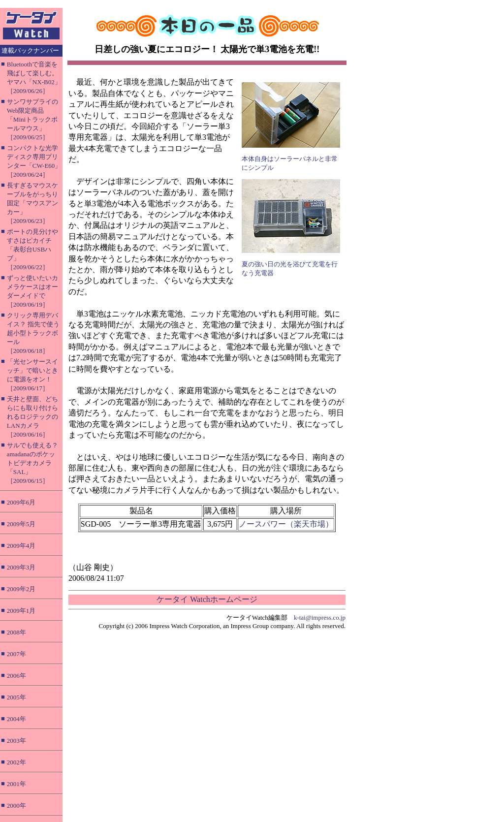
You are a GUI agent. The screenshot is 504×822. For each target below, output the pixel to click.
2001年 (16, 784)
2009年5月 (21, 524)
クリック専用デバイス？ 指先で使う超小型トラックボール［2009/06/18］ (33, 333)
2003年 (16, 741)
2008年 (16, 632)
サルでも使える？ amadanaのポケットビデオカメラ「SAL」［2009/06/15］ (32, 463)
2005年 (16, 697)
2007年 (16, 654)
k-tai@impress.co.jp (320, 617)
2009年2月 (21, 589)
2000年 (16, 806)
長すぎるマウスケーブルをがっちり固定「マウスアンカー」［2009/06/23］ (32, 203)
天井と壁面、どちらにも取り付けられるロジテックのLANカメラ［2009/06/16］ (32, 417)
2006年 (16, 676)
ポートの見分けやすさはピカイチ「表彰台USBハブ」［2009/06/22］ (32, 249)
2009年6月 (21, 502)
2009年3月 (21, 567)
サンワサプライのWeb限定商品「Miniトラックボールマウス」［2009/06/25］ (32, 119)
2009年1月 (21, 611)
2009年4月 (21, 546)
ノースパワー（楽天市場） (286, 524)
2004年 (16, 719)
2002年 (16, 762)
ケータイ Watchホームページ (207, 599)
